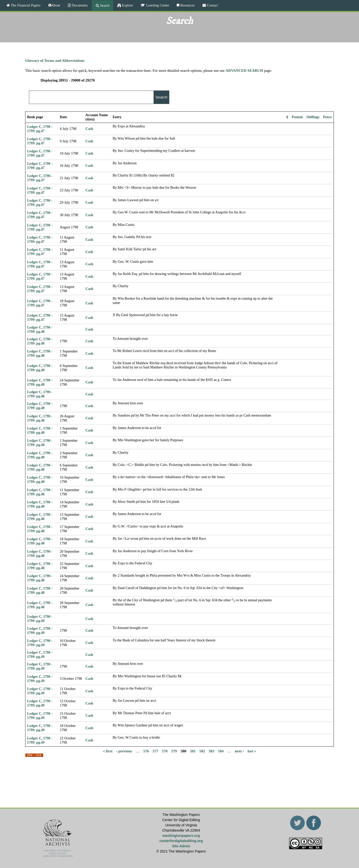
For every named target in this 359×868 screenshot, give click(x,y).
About (56, 5)
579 (174, 751)
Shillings (313, 117)
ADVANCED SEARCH (244, 71)
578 (165, 751)
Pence (328, 117)
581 (193, 751)
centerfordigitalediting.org (181, 841)
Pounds (297, 117)
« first (108, 751)
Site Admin (181, 846)
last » (252, 751)
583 (212, 751)
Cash (89, 129)
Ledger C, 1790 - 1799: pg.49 (40, 619)
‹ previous (124, 751)
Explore (127, 5)
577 (155, 751)
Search (104, 5)
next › (239, 751)
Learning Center (157, 5)
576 (146, 751)
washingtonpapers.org (181, 836)
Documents (79, 5)
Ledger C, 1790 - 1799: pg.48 (40, 329)
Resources (187, 5)
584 (221, 751)
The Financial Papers (25, 5)
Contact (212, 5)
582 (202, 751)
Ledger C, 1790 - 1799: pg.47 (40, 129)
